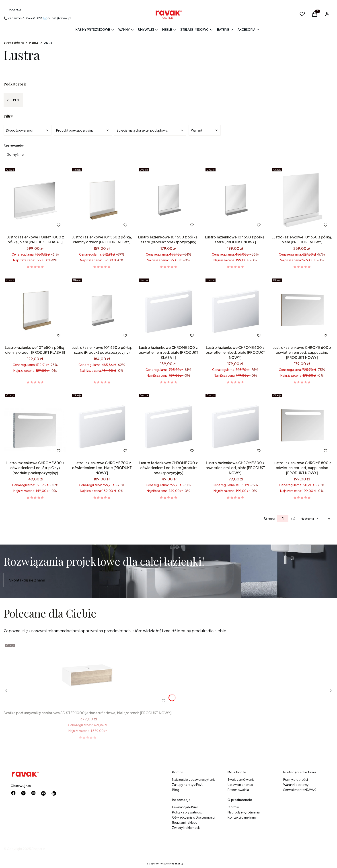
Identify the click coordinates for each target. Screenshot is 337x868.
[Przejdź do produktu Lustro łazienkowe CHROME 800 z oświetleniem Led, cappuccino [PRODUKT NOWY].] (302, 425)
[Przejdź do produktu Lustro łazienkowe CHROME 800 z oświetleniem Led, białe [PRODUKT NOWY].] (235, 425)
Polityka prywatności (188, 812)
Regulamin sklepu (185, 822)
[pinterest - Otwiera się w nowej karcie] (23, 793)
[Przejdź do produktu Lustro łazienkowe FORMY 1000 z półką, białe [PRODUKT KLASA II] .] (35, 200)
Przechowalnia (238, 790)
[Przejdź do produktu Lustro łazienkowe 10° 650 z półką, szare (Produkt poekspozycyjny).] (102, 310)
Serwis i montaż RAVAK (300, 790)
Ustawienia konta (240, 785)
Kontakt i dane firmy (242, 817)
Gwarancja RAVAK (185, 807)
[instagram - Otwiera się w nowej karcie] (33, 793)
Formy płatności (296, 779)
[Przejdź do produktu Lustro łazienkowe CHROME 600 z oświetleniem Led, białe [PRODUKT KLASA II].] (168, 310)
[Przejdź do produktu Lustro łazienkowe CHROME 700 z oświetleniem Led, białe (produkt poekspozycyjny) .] (168, 425)
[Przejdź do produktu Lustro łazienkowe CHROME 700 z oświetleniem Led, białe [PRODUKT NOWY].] (102, 425)
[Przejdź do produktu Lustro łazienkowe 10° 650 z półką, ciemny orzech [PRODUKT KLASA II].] (35, 310)
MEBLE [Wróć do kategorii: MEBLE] (13, 100)
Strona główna (14, 43)
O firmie (233, 807)
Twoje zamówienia (241, 779)
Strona (269, 519)
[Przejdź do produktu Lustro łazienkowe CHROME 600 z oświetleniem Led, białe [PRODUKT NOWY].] (235, 310)
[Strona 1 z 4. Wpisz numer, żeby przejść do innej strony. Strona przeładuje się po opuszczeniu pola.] (283, 519)
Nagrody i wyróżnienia (244, 812)
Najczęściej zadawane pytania (194, 779)
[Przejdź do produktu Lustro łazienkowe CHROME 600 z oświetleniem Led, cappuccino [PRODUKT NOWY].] (302, 310)
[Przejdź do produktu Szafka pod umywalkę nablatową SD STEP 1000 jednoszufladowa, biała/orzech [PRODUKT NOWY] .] (88, 675)
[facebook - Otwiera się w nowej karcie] (13, 793)
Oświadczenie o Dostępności (194, 817)
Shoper (37, 849)
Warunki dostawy (296, 785)
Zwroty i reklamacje (186, 827)
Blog (176, 790)
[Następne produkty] (310, 519)
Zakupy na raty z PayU (188, 785)
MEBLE (34, 43)
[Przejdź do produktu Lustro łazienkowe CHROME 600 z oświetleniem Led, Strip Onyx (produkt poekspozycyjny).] (35, 425)
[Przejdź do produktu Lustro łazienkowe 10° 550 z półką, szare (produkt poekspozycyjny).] (168, 200)
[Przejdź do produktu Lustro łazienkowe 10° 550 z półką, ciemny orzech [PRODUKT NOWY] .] (102, 200)
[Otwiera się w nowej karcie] (44, 793)
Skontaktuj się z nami (27, 580)
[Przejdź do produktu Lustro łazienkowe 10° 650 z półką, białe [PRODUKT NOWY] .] (302, 200)
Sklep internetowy (163, 864)
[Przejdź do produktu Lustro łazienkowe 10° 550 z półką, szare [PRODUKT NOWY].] (235, 200)
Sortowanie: (14, 146)
